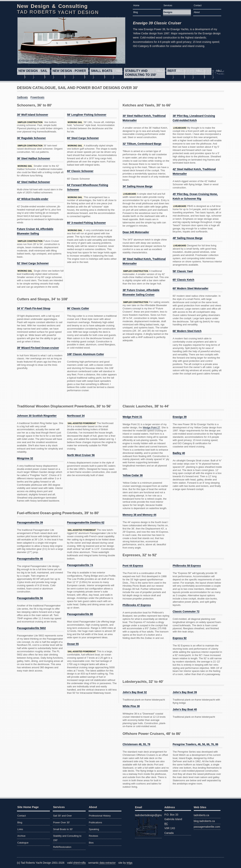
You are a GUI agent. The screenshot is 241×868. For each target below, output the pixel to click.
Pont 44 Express (133, 566)
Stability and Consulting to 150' (141, 73)
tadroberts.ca (201, 815)
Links (20, 829)
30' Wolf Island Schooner (33, 115)
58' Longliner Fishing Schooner (87, 115)
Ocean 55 (73, 644)
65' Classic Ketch (183, 280)
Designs (168, 12)
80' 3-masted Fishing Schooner (86, 223)
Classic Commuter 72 (186, 611)
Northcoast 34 (76, 416)
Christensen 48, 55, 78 (136, 744)
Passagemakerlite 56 (30, 598)
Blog (136, 12)
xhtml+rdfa (79, 863)
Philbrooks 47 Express (137, 605)
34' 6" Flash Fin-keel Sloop (34, 308)
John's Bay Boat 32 (135, 692)
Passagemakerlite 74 (80, 565)
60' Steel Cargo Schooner (83, 138)
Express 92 (180, 638)
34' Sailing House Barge (138, 186)
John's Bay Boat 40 (185, 709)
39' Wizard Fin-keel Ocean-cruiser (38, 348)
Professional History (100, 816)
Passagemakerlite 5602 (31, 628)
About (197, 12)
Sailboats (22, 97)
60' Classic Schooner (80, 171)
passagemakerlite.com (207, 827)
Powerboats (37, 97)
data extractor (107, 863)
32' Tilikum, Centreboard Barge (142, 144)
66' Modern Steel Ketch (187, 331)
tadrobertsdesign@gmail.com (148, 825)
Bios (91, 843)
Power (69, 71)
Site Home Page (28, 807)
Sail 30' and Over (62, 816)
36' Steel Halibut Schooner (34, 158)
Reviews (93, 836)
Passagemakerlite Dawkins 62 (86, 522)
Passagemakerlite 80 (80, 614)
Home (136, 5)
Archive (21, 836)
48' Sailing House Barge (188, 238)
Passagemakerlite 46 (30, 559)
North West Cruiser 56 (81, 455)
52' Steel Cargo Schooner (33, 263)
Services (168, 5)
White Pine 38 (131, 706)
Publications (95, 822)
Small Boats (101, 71)
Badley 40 (179, 453)
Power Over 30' (61, 822)
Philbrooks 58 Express (187, 566)
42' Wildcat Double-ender (33, 199)
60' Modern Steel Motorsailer (191, 288)
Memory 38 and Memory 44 (139, 515)
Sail (33, 71)
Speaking (94, 829)
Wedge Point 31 (132, 417)
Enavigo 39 (180, 417)
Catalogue (23, 843)
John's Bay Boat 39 (185, 692)
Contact (198, 5)
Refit (172, 71)
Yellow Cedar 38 (133, 475)
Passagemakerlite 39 (30, 522)
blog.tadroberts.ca (204, 821)
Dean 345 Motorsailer (136, 232)
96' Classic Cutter (78, 308)
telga (129, 863)
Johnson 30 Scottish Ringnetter (37, 416)
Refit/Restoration (62, 847)
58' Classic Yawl (183, 271)
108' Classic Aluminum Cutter (86, 354)
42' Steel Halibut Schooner (34, 182)
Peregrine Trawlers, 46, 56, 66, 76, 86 (195, 744)
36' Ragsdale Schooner (31, 138)
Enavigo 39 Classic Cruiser (157, 23)
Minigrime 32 (25, 458)
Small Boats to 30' (63, 829)
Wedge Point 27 (151, 427)
